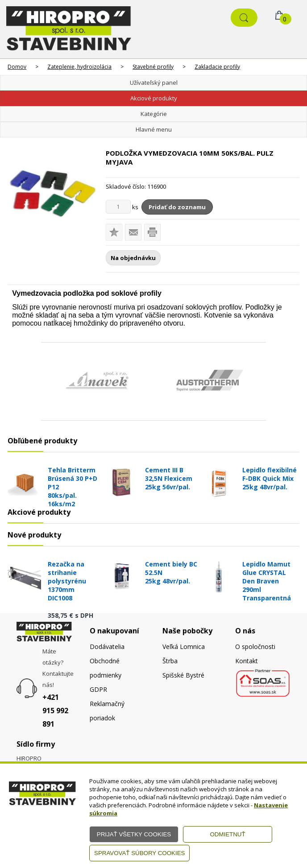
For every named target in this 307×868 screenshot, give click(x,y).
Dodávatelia (107, 647)
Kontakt (247, 661)
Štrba (170, 661)
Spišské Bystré (183, 675)
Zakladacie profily (217, 67)
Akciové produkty (154, 98)
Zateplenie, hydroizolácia (79, 67)
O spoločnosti (255, 647)
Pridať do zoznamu (177, 207)
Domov (17, 67)
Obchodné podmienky (106, 668)
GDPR (98, 689)
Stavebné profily (153, 67)
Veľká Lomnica (184, 647)
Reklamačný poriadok (107, 711)
